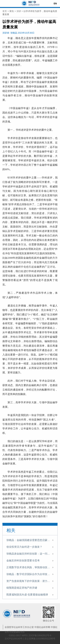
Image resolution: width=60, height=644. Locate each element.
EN (55, 4)
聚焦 (12, 11)
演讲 (19, 11)
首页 (5, 11)
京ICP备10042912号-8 (40, 635)
